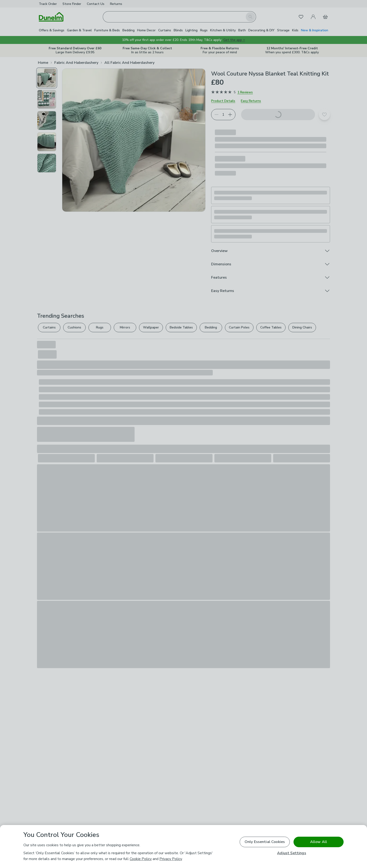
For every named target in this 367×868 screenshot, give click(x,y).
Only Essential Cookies (265, 842)
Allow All (319, 842)
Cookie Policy (141, 859)
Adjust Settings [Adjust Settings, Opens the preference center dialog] (292, 853)
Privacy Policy (171, 859)
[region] (183, 846)
